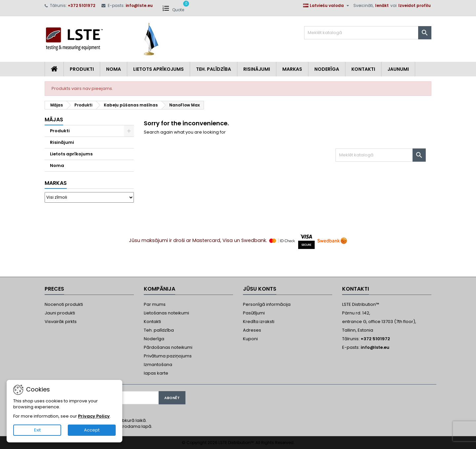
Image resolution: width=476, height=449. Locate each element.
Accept (92, 430)
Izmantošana (158, 365)
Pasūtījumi (254, 313)
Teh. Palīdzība (214, 69)
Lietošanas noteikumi (166, 313)
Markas (292, 69)
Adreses (252, 330)
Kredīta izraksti (259, 322)
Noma (114, 69)
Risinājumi (257, 69)
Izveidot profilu (415, 5)
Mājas (54, 120)
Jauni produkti (60, 313)
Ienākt (382, 5)
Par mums (155, 304)
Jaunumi (398, 69)
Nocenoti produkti (64, 304)
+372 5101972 (81, 5)
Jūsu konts (260, 289)
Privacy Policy (94, 416)
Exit (37, 430)
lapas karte (156, 373)
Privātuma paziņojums (168, 356)
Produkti (82, 69)
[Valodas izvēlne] (327, 6)
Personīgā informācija (267, 304)
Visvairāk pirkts (61, 322)
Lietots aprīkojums (159, 69)
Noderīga (327, 69)
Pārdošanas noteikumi (168, 347)
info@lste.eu (139, 5)
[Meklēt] (368, 33)
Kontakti (363, 69)
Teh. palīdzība (159, 330)
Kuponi (250, 339)
